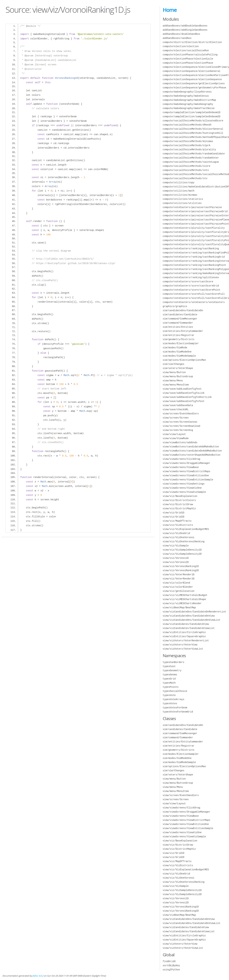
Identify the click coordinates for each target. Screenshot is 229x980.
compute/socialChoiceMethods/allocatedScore (193, 121)
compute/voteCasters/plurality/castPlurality (194, 228)
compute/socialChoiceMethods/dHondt (187, 125)
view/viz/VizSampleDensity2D (182, 554)
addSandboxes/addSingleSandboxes (185, 30)
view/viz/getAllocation (179, 591)
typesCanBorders (174, 662)
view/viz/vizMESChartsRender (182, 603)
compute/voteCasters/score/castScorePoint (192, 290)
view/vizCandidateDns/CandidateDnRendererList (194, 612)
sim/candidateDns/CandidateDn (183, 310)
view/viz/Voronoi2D (176, 562)
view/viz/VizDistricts (178, 525)
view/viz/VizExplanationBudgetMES (186, 529)
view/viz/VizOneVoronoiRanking (184, 541)
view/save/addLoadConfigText (182, 389)
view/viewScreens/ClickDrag (181, 459)
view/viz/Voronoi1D (176, 558)
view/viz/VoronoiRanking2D (181, 570)
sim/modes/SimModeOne (177, 352)
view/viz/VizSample (176, 546)
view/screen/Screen (176, 418)
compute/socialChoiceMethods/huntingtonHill (193, 133)
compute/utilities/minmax (180, 195)
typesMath (169, 683)
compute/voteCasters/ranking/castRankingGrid (194, 257)
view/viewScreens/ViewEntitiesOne (186, 475)
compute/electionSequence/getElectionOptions (194, 83)
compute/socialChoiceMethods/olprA (187, 145)
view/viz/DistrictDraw (178, 504)
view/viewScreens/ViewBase (181, 467)
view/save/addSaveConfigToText (184, 401)
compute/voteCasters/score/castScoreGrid (191, 286)
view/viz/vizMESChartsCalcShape (184, 599)
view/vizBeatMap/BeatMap (179, 608)
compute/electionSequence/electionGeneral (192, 71)
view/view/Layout (174, 434)
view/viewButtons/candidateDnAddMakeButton (192, 451)
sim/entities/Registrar (179, 335)
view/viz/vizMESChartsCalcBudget (185, 595)
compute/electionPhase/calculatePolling (190, 55)
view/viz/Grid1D (174, 513)
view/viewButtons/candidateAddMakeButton (191, 447)
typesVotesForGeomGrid (178, 712)
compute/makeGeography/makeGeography (188, 104)
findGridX (169, 961)
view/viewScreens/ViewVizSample (184, 492)
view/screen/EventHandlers (181, 414)
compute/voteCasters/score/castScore (188, 282)
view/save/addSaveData (178, 405)
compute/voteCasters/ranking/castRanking (191, 249)
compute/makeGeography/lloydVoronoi (187, 92)
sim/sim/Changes (174, 364)
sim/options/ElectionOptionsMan (184, 360)
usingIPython (171, 970)
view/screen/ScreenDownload (181, 426)
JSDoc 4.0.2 (38, 976)
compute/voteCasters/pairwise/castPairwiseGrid (195, 211)
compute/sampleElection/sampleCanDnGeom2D (192, 116)
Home (170, 10)
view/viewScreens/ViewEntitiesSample (188, 480)
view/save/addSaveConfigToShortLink (187, 397)
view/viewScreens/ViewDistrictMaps (187, 471)
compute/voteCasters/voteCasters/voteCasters (194, 302)
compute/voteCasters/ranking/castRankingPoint (194, 265)
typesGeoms (170, 675)
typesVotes (170, 703)
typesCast (169, 666)
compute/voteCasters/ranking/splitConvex (191, 277)
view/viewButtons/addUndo (180, 442)
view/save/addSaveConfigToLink (184, 393)
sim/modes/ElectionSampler (181, 343)
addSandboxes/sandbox (177, 38)
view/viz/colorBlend (176, 583)
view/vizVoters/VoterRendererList (186, 641)
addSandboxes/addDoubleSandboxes (185, 26)
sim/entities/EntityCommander (183, 331)
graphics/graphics (175, 306)
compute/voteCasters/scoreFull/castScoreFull (194, 294)
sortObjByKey (171, 965)
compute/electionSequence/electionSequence (192, 79)
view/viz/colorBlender (178, 587)
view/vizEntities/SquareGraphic (184, 636)
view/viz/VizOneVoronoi (179, 537)
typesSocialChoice (175, 691)
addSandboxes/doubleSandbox (181, 34)
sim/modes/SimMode (175, 348)
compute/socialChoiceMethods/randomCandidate (194, 154)
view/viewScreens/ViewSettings (184, 484)
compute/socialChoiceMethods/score (187, 166)
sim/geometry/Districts (179, 339)
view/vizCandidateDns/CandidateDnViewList (192, 620)
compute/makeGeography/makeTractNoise (189, 108)
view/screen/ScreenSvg (178, 430)
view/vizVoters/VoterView (180, 645)
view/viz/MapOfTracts (177, 521)
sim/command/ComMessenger (180, 319)
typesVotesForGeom (175, 708)
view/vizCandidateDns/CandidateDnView (189, 616)
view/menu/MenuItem (176, 385)
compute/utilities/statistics (183, 199)
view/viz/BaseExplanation (180, 496)
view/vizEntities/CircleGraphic (184, 632)
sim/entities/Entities (178, 327)
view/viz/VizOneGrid (176, 533)
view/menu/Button (174, 372)
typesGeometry (172, 670)
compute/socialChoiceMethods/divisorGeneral (193, 129)
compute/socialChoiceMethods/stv (185, 178)
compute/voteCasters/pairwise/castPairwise (192, 207)
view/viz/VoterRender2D (179, 579)
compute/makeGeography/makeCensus (186, 96)
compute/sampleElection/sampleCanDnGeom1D (192, 112)
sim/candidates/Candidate (180, 315)
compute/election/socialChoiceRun (186, 50)
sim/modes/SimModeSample (179, 356)
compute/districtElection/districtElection (192, 42)
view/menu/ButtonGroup (178, 376)
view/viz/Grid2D (174, 517)
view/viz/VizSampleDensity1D (182, 550)
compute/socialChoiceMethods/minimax (188, 141)
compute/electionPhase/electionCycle (188, 59)
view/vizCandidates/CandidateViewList (189, 628)
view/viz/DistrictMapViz (179, 508)
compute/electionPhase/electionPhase (188, 63)
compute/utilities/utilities (182, 203)
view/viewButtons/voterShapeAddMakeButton (192, 455)
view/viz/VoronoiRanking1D (181, 566)
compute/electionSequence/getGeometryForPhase (194, 88)
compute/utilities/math (179, 191)
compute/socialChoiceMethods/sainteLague (191, 162)
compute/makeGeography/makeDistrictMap (189, 100)
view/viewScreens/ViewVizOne (182, 488)
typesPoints (171, 687)
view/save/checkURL (176, 409)
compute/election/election (181, 46)
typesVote (169, 695)
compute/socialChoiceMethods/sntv (186, 170)
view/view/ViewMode (176, 438)
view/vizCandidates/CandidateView (186, 624)
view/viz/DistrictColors (179, 500)
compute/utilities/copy (179, 183)
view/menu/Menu (173, 381)
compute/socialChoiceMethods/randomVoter (191, 158)
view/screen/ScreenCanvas (180, 422)
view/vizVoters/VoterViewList (183, 649)
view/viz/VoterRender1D (179, 575)
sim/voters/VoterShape (178, 368)
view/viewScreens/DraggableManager (187, 463)
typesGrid (169, 679)
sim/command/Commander (178, 323)
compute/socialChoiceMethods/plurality (189, 149)
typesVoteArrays (174, 699)
